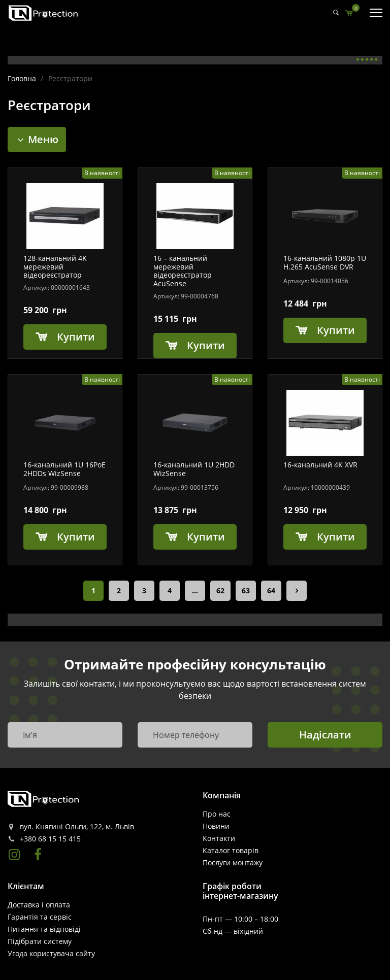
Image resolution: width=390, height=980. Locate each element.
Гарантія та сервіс (40, 917)
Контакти (219, 838)
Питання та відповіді (44, 929)
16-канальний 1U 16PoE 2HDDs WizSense (64, 469)
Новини (216, 826)
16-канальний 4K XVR (320, 465)
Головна (22, 78)
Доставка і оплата (39, 905)
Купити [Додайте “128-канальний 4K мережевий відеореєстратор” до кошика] (76, 337)
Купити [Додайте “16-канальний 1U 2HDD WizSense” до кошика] (206, 537)
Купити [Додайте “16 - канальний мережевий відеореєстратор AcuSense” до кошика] (206, 345)
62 (220, 590)
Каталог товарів (231, 850)
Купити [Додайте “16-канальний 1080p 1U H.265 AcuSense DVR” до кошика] (336, 330)
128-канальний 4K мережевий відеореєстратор (55, 267)
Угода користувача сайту (51, 953)
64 (271, 590)
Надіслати (325, 735)
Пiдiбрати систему (40, 941)
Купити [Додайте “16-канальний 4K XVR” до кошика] (336, 537)
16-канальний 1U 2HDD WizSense (194, 469)
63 (246, 590)
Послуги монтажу (233, 863)
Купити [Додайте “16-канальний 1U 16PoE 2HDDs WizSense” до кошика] (76, 537)
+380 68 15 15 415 (50, 839)
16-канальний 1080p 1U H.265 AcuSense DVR (325, 263)
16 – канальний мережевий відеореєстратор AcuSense (183, 271)
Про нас (217, 814)
